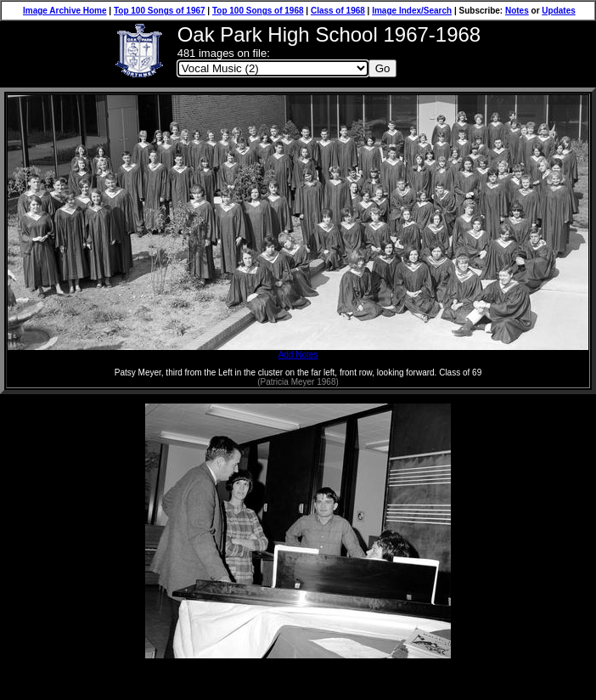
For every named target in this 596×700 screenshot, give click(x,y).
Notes (517, 11)
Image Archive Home (65, 11)
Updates (558, 11)
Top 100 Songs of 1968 (258, 11)
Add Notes (298, 351)
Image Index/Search (412, 11)
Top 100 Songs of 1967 (160, 11)
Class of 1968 (338, 11)
